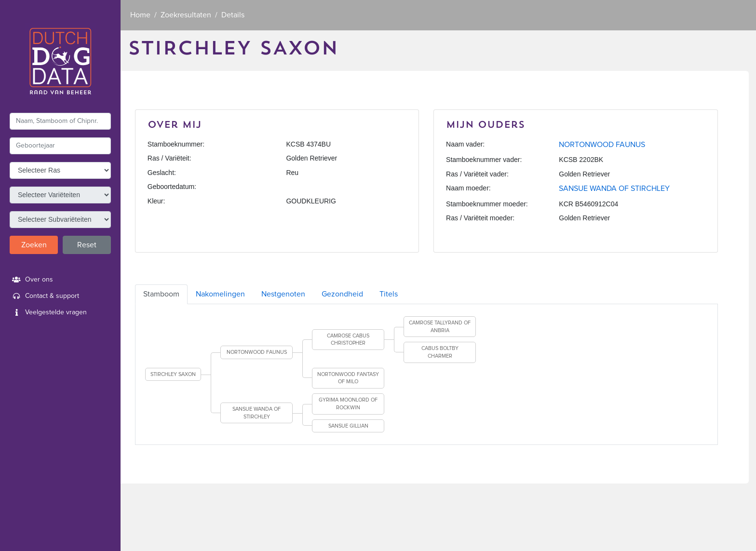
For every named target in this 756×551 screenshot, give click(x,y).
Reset (87, 245)
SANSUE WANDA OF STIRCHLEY (614, 188)
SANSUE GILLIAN (348, 426)
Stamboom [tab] (161, 294)
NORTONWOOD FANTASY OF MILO (348, 378)
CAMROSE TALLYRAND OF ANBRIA (440, 327)
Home (140, 15)
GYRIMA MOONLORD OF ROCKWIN (348, 404)
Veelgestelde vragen (48, 312)
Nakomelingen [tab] (220, 294)
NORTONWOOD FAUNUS (602, 145)
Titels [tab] (389, 294)
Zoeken (34, 245)
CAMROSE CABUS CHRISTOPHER (348, 340)
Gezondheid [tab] (342, 294)
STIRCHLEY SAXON (173, 374)
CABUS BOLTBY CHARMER (440, 352)
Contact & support (44, 296)
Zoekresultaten (186, 15)
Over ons (31, 280)
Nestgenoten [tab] (283, 294)
